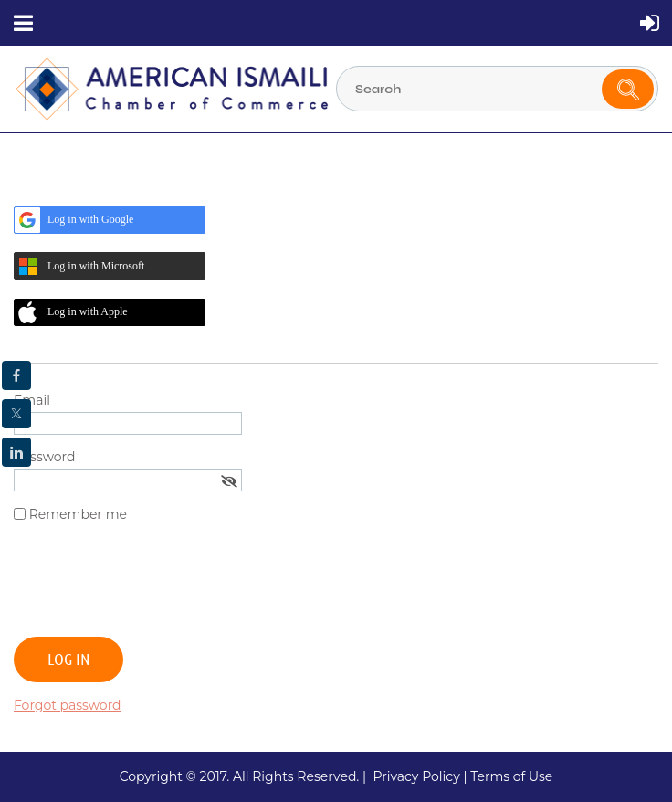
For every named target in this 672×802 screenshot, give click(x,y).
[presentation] (152, 587)
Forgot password (68, 705)
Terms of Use (511, 776)
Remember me (78, 514)
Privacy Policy (416, 776)
